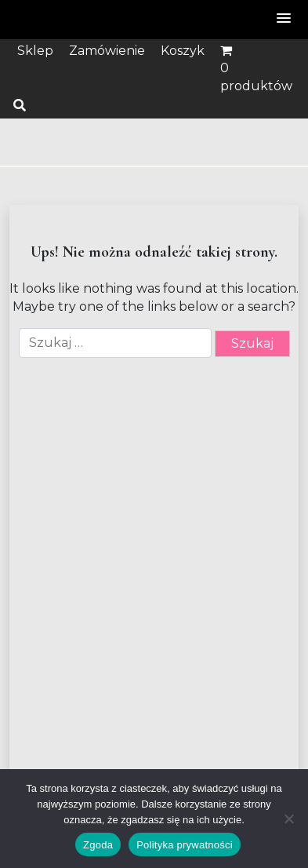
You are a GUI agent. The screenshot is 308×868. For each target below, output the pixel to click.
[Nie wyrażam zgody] (288, 819)
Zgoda (98, 845)
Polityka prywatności (185, 845)
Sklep (35, 51)
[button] (284, 19)
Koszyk (183, 51)
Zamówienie (107, 51)
